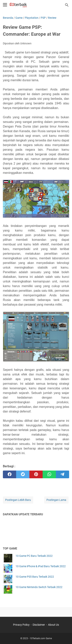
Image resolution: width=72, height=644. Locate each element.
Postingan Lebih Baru (18, 500)
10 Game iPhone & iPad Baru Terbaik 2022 (41, 566)
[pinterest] (36, 474)
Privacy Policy (21, 625)
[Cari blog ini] (67, 5)
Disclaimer (39, 625)
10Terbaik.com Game (41, 638)
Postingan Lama (56, 500)
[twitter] (23, 474)
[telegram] (62, 474)
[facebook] (10, 474)
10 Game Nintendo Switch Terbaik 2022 (39, 587)
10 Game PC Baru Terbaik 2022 (34, 556)
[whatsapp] (49, 474)
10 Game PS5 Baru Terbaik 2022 (35, 577)
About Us (53, 625)
